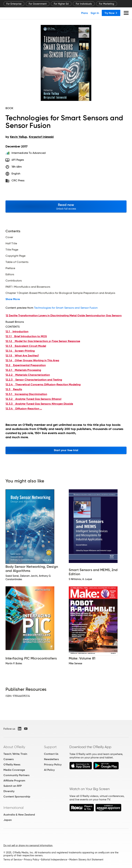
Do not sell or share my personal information (28, 845)
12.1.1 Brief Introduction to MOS (26, 336)
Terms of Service (13, 860)
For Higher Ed (61, 4)
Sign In (95, 13)
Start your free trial (66, 450)
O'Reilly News (12, 765)
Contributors (14, 281)
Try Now (111, 13)
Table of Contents (17, 262)
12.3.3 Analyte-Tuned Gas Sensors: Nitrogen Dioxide (39, 404)
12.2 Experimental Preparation (26, 365)
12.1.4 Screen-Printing (20, 351)
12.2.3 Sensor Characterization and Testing (34, 380)
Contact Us (51, 754)
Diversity (9, 791)
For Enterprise (14, 4)
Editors (10, 274)
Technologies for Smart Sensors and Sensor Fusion (66, 308)
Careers (9, 759)
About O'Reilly (14, 747)
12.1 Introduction (17, 331)
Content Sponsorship (17, 797)
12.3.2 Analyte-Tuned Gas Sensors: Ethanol (33, 399)
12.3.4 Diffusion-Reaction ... (24, 409)
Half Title (11, 243)
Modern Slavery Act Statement (86, 860)
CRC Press (18, 180)
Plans (84, 13)
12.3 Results (14, 389)
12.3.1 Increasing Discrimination (26, 394)
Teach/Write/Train (15, 754)
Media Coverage (14, 770)
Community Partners (16, 775)
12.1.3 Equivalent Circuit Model (26, 346)
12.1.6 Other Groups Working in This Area (32, 360)
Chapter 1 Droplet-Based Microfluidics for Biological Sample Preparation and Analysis (60, 293)
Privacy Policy (53, 765)
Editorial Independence (54, 860)
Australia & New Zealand (19, 815)
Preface (10, 268)
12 (7, 315)
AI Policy (49, 770)
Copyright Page (15, 256)
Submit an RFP (13, 786)
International (13, 808)
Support (50, 747)
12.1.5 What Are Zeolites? (22, 356)
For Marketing (107, 4)
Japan (8, 820)
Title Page (12, 250)
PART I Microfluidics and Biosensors (28, 287)
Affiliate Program (14, 781)
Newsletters (51, 759)
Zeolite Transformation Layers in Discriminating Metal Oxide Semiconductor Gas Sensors (65, 315)
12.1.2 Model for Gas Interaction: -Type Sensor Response (43, 341)
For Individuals (84, 4)
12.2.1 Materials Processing (23, 370)
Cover (9, 237)
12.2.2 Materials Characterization (28, 375)
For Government (38, 4)
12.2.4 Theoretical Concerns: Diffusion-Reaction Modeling (43, 384)
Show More (13, 299)
